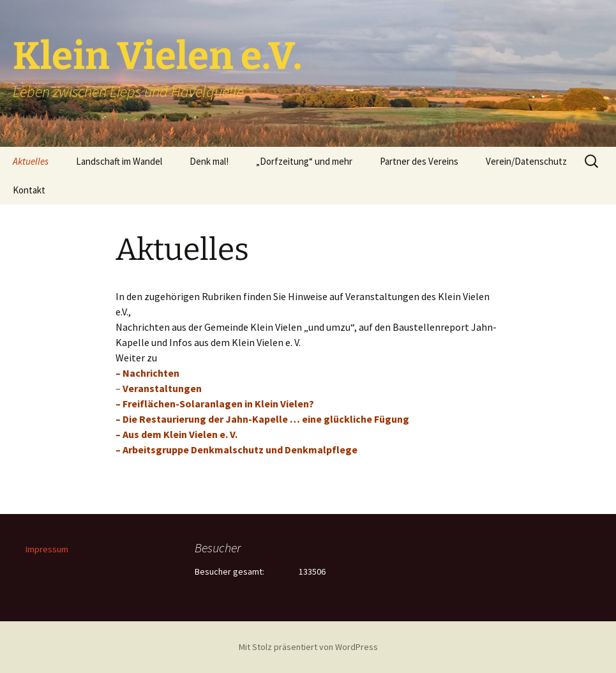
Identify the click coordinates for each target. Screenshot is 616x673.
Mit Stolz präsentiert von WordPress (308, 647)
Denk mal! (209, 161)
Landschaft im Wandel (119, 161)
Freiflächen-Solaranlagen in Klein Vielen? (218, 404)
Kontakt (29, 190)
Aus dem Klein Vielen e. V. (180, 434)
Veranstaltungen (162, 388)
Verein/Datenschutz (526, 161)
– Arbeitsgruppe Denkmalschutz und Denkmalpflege (237, 450)
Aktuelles (31, 161)
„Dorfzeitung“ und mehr (304, 161)
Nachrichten (151, 373)
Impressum (47, 549)
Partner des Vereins (419, 161)
